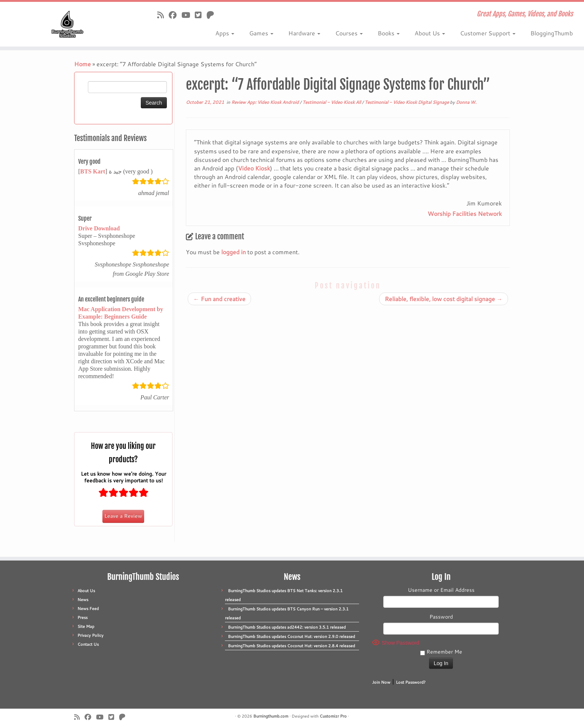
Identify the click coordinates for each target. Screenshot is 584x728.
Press (82, 617)
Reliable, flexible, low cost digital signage (444, 299)
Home (82, 64)
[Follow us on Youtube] (188, 15)
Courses (349, 33)
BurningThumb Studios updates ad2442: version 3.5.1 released (287, 627)
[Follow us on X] (201, 15)
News (83, 600)
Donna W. (466, 102)
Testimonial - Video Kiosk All (332, 102)
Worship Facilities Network (465, 213)
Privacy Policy (91, 635)
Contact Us (88, 644)
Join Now (381, 682)
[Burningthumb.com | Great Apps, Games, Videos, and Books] (67, 24)
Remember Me (441, 652)
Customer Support (488, 33)
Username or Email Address (441, 590)
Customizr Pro (333, 716)
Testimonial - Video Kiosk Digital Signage (407, 102)
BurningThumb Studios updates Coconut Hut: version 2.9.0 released (291, 636)
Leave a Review (123, 516)
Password (441, 617)
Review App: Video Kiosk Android (266, 102)
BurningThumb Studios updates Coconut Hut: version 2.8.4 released (291, 646)
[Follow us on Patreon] (213, 15)
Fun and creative (219, 299)
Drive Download (99, 228)
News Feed (88, 609)
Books (389, 33)
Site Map (86, 626)
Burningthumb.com (271, 716)
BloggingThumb (552, 33)
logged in (234, 252)
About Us (430, 33)
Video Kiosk (254, 168)
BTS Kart (93, 171)
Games (261, 33)
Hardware (304, 33)
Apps (225, 33)
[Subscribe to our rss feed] (163, 15)
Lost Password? (411, 682)
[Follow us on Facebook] (175, 15)
